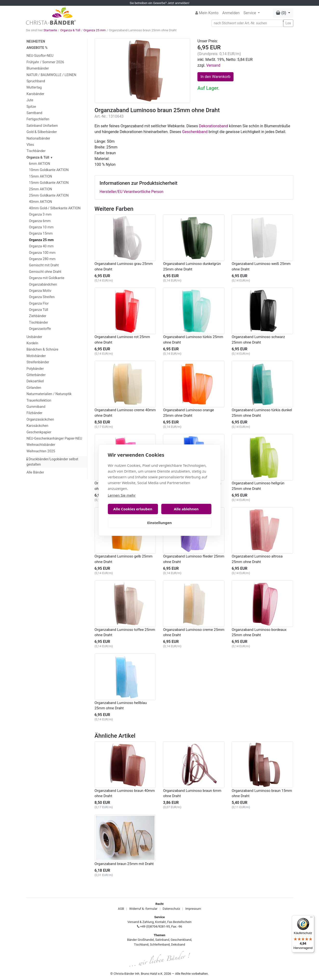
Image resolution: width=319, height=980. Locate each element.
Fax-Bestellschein (179, 922)
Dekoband (178, 945)
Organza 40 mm (41, 246)
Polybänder (35, 369)
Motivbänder (36, 356)
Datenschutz (171, 909)
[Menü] (311, 918)
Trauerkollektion (39, 400)
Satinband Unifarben (42, 126)
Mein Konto (207, 13)
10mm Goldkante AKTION (49, 170)
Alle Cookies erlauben (133, 509)
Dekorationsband (213, 126)
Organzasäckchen (40, 420)
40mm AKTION (40, 202)
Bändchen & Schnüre (42, 349)
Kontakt (160, 922)
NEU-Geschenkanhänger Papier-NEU (54, 439)
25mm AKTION (40, 189)
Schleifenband (160, 945)
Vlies (30, 145)
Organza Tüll (39, 310)
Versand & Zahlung (140, 922)
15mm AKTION (40, 176)
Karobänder (35, 94)
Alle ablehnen (186, 509)
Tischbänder (36, 151)
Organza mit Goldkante (46, 278)
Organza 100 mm (42, 253)
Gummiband (36, 407)
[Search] (247, 23)
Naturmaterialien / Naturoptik (49, 394)
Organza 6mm (40, 221)
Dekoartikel (35, 381)
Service (250, 13)
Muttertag (34, 87)
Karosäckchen (37, 426)
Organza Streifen (42, 297)
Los (288, 23)
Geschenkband (195, 132)
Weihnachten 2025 (41, 451)
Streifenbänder (38, 362)
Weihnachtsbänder (41, 445)
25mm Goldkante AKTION (49, 195)
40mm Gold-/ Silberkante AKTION (55, 208)
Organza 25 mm (95, 30)
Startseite (50, 30)
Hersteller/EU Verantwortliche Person (132, 192)
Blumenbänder (38, 68)
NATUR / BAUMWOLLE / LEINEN (51, 75)
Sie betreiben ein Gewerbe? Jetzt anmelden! (160, 3)
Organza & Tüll (70, 30)
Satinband (162, 940)
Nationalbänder (38, 138)
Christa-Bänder (124, 974)
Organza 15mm (41, 234)
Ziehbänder (38, 316)
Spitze (31, 107)
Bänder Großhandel (140, 940)
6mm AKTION (39, 164)
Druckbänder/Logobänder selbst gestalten (52, 462)
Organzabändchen (43, 285)
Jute (30, 100)
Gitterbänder (36, 375)
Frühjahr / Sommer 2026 (45, 62)
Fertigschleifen (38, 119)
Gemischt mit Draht (44, 265)
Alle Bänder (35, 472)
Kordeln (32, 343)
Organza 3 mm (40, 215)
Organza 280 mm (42, 259)
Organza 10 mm (41, 227)
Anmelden (231, 13)
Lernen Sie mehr (122, 495)
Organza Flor (39, 304)
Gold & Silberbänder (42, 132)
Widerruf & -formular (143, 909)
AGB (121, 909)
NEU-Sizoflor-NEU (40, 56)
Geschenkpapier (39, 432)
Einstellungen (159, 523)
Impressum (193, 909)
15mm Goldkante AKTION (49, 183)
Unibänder (34, 337)
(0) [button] (281, 13)
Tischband (141, 945)
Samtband (34, 113)
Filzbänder (35, 413)
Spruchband (36, 81)
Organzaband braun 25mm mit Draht (124, 864)
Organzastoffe (40, 329)
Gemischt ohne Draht (45, 272)
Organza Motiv (40, 291)
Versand (213, 65)
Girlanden (34, 388)
